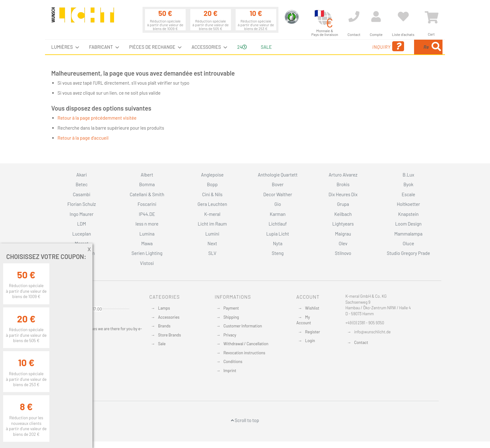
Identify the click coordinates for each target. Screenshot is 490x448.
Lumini (212, 234)
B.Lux (408, 175)
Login (310, 341)
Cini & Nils (212, 194)
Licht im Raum (212, 224)
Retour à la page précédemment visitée (97, 118)
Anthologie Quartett (278, 175)
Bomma (147, 184)
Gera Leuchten (212, 204)
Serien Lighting (147, 253)
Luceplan (82, 234)
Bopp (212, 184)
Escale (408, 194)
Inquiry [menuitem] (338, 46)
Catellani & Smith (147, 194)
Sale (162, 344)
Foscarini (147, 204)
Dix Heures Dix (343, 194)
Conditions (233, 361)
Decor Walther (277, 194)
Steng (277, 253)
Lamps (164, 308)
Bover (278, 184)
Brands (164, 326)
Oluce (409, 243)
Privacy (230, 335)
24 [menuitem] (242, 47)
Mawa (147, 243)
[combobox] (397, 47)
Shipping (231, 317)
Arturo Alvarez (343, 175)
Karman (277, 214)
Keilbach (343, 214)
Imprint (230, 371)
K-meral (212, 214)
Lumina (147, 234)
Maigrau (343, 234)
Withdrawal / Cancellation (246, 344)
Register (312, 332)
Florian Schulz (82, 204)
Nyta (277, 243)
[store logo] (83, 18)
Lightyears (343, 224)
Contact (361, 342)
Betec (82, 184)
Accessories (169, 317)
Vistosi (147, 263)
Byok (408, 184)
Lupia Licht (278, 234)
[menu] (245, 47)
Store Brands (170, 335)
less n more (147, 224)
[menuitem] (63, 47)
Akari (81, 175)
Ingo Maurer (82, 214)
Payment (231, 308)
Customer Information (243, 326)
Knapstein (408, 214)
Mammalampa (408, 234)
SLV (212, 253)
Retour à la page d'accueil (83, 138)
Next (212, 243)
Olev (343, 243)
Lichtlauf (277, 224)
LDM (82, 224)
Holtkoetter (408, 204)
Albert (147, 175)
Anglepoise (212, 175)
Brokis (343, 184)
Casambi (82, 194)
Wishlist (312, 308)
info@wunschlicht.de (372, 332)
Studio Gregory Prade (408, 253)
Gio (278, 204)
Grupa (343, 204)
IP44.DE (147, 214)
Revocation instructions (244, 353)
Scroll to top (245, 420)
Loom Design (409, 224)
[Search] (436, 47)
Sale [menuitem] (266, 47)
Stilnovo (343, 253)
